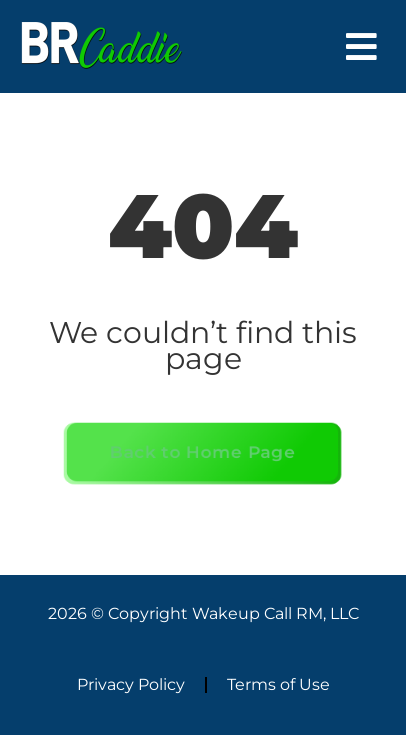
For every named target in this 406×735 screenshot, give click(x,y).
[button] (361, 46)
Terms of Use (278, 684)
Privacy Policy (131, 684)
